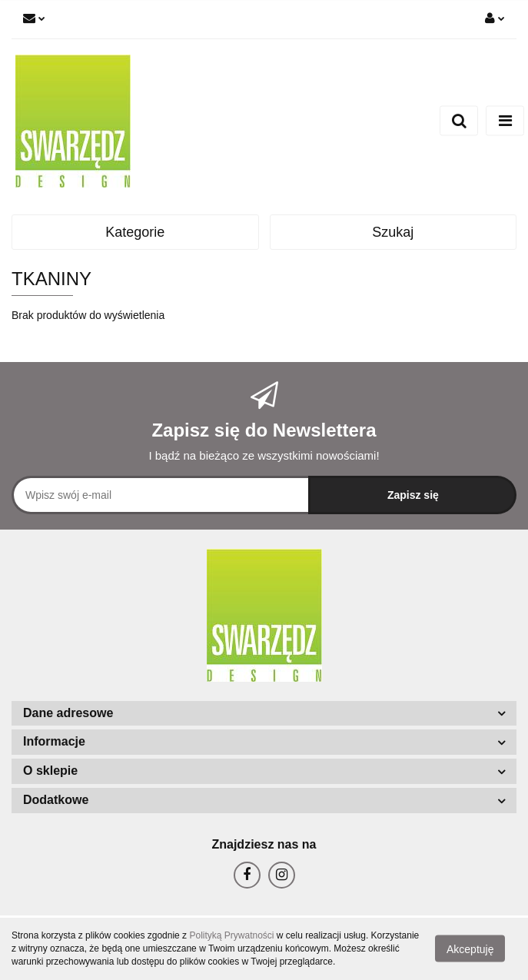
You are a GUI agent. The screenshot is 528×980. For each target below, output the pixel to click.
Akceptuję (470, 949)
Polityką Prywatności (231, 935)
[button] (264, 714)
